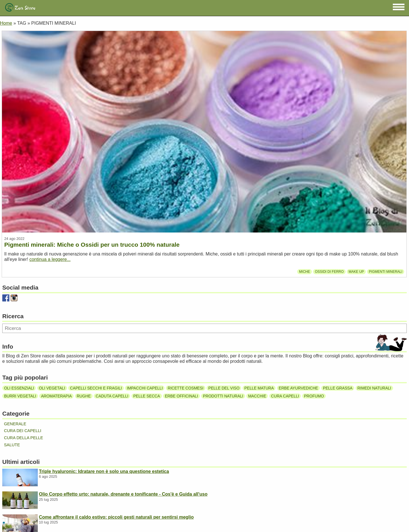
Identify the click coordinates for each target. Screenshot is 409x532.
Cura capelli (285, 396)
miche (305, 272)
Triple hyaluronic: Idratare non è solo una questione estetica (104, 471)
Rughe (84, 396)
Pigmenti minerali (386, 272)
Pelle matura (259, 388)
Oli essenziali (19, 388)
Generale (15, 424)
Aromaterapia (56, 396)
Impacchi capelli (145, 388)
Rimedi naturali (374, 388)
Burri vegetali (20, 396)
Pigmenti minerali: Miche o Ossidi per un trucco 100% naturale (92, 245)
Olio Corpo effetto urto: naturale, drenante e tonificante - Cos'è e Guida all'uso (123, 494)
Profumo (314, 396)
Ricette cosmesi (185, 388)
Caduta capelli (112, 396)
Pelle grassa (338, 388)
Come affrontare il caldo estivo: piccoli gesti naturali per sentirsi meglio (116, 517)
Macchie (257, 396)
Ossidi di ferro (329, 272)
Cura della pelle (24, 438)
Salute (12, 445)
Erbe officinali (181, 396)
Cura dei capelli (23, 431)
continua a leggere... (50, 259)
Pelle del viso (224, 388)
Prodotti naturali (223, 396)
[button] (399, 7)
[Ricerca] (204, 328)
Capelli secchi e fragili (96, 388)
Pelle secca (147, 396)
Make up (356, 272)
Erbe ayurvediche (298, 388)
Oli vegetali (52, 388)
